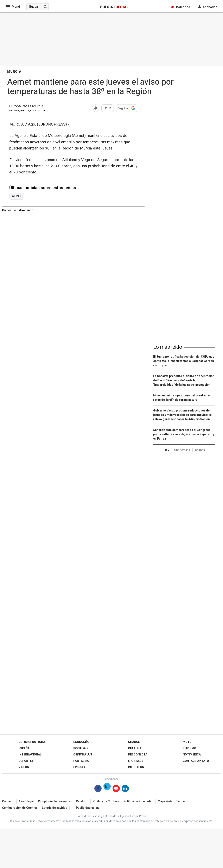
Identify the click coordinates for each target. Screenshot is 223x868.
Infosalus (136, 767)
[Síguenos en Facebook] (98, 789)
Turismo (189, 748)
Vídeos (24, 767)
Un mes (200, 450)
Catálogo (82, 801)
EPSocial (80, 767)
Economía (81, 742)
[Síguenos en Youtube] (116, 789)
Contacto (8, 801)
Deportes (26, 761)
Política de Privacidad (138, 801)
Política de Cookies (106, 801)
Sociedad (81, 748)
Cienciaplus (83, 755)
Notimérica (192, 755)
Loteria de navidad (55, 808)
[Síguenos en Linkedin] (125, 789)
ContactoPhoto (196, 761)
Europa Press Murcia (26, 106)
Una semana (182, 450)
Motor (188, 742)
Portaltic (81, 761)
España (24, 748)
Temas (181, 801)
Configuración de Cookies (20, 808)
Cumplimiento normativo (55, 801)
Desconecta (138, 755)
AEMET (17, 196)
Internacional (30, 755)
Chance (134, 742)
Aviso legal (26, 801)
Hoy (166, 450)
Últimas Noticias (32, 742)
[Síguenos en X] (107, 789)
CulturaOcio (138, 748)
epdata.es (136, 761)
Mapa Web (165, 801)
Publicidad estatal (88, 808)
